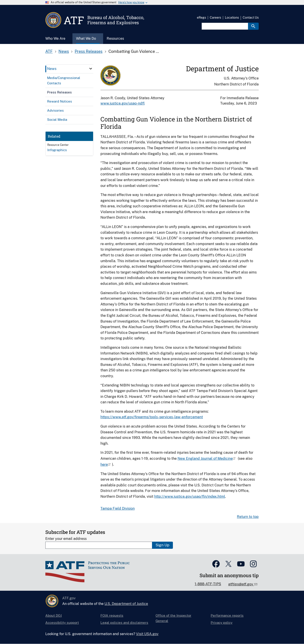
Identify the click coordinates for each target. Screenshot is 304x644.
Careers (215, 18)
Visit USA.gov (147, 634)
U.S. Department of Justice (126, 604)
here (104, 465)
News (64, 51)
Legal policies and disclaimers (124, 623)
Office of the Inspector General (173, 618)
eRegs (201, 18)
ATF (49, 51)
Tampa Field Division (118, 508)
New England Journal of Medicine (205, 459)
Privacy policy (222, 623)
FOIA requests (112, 615)
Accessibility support (62, 623)
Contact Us (251, 18)
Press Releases (89, 51)
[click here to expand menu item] (91, 69)
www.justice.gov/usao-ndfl (123, 103)
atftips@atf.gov (241, 584)
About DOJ (54, 615)
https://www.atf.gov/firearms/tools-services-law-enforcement (152, 417)
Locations (232, 18)
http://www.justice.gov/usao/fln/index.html (190, 496)
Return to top (248, 517)
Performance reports (227, 615)
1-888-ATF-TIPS (208, 584)
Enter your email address (66, 539)
